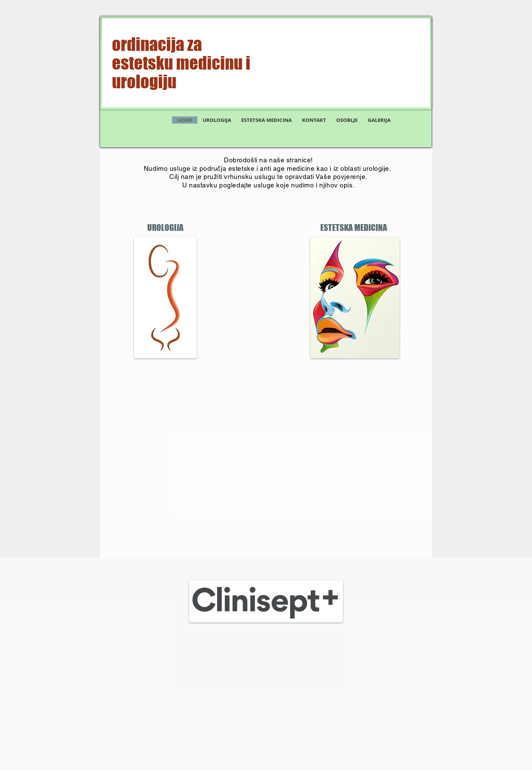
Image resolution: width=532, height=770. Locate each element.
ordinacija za (157, 44)
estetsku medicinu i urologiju (181, 72)
